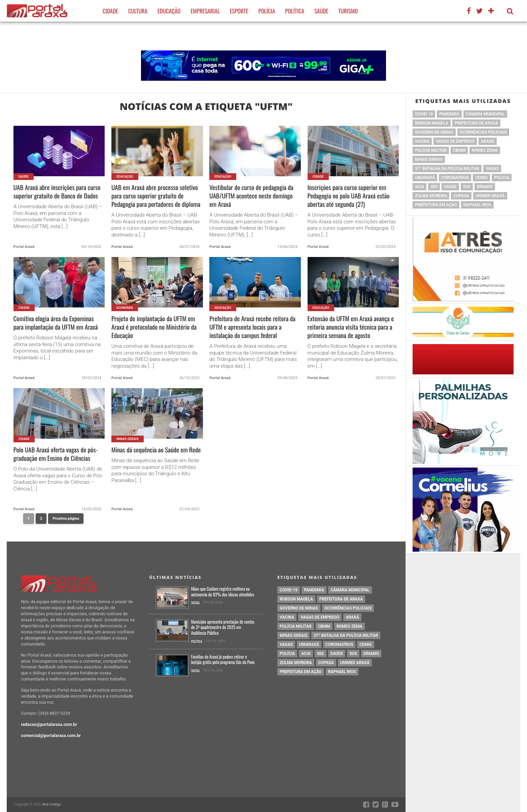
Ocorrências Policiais (483, 132)
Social (196, 603)
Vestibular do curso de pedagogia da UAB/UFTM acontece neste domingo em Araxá (251, 196)
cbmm (459, 150)
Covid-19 (424, 114)
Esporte (239, 11)
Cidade (110, 11)
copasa (461, 196)
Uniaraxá (425, 178)
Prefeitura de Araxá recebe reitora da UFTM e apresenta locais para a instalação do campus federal (252, 327)
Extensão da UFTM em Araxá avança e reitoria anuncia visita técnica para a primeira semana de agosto (351, 327)
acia (419, 187)
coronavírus (455, 178)
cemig (481, 178)
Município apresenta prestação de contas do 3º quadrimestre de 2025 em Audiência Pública (223, 628)
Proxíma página (66, 519)
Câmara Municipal (485, 114)
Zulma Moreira (431, 196)
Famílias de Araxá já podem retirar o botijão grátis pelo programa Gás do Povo (223, 660)
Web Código (51, 804)
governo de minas (434, 132)
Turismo (348, 11)
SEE (434, 187)
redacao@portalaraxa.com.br (49, 724)
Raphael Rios (477, 205)
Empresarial (205, 11)
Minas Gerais (429, 159)
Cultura (138, 11)
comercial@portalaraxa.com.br (51, 735)
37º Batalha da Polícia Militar (447, 169)
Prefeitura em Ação (436, 205)
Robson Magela (432, 123)
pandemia (449, 114)
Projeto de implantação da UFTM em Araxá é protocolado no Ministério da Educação (154, 327)
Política (295, 11)
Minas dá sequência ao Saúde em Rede (156, 450)
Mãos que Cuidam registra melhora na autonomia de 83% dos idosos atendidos (223, 592)
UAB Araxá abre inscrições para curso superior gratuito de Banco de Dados (57, 192)
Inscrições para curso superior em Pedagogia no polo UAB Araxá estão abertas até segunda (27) (349, 196)
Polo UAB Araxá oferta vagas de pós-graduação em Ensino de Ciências (56, 454)
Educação (169, 11)
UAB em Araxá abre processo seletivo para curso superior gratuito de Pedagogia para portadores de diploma (156, 196)
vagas (492, 169)
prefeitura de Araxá (476, 123)
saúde (450, 187)
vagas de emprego (455, 141)
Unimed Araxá (490, 196)
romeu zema (485, 150)
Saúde (321, 11)
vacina (422, 141)
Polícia (267, 11)
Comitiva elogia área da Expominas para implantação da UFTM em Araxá (56, 323)
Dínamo (485, 187)
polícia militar (431, 150)
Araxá (487, 141)
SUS (467, 187)
